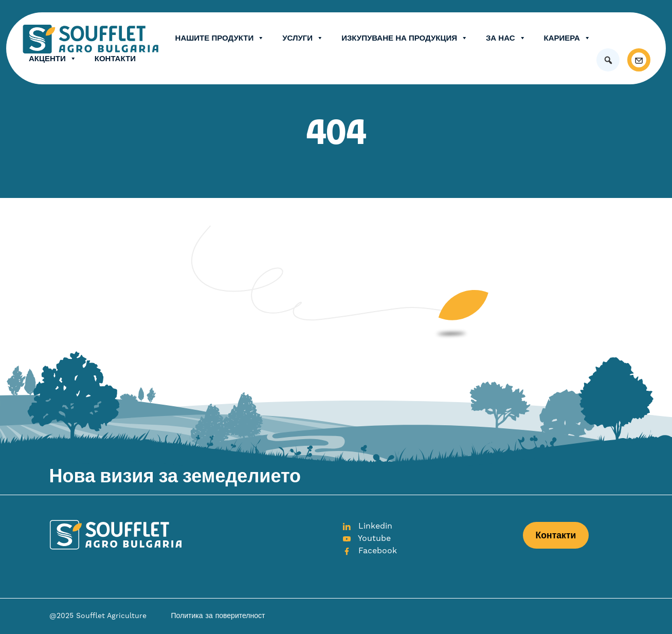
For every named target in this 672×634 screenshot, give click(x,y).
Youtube (367, 538)
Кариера (567, 38)
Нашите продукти (220, 38)
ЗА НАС (506, 38)
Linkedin (367, 526)
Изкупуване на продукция (405, 38)
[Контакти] (639, 60)
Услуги (303, 38)
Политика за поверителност (218, 616)
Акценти (53, 59)
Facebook (370, 551)
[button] (608, 60)
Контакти (115, 58)
